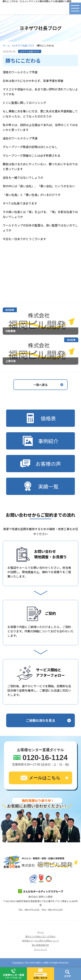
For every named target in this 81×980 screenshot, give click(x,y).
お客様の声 (41, 464)
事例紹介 (41, 441)
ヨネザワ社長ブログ (24, 46)
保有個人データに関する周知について (40, 941)
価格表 (41, 418)
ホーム (6, 46)
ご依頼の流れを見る (40, 720)
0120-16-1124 (45, 758)
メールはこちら (40, 778)
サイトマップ (40, 949)
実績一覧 (41, 486)
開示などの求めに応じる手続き (40, 937)
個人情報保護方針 (40, 945)
